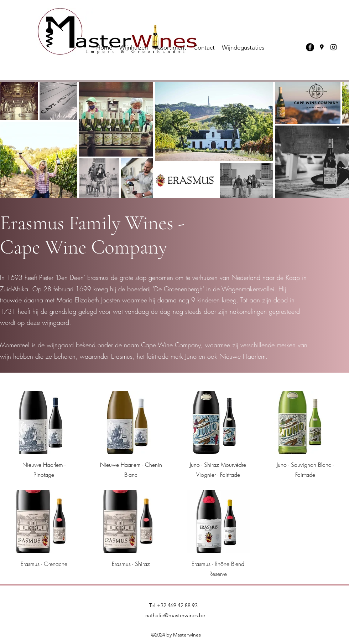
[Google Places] (322, 47)
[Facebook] (310, 47)
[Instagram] (334, 47)
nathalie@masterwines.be (175, 615)
